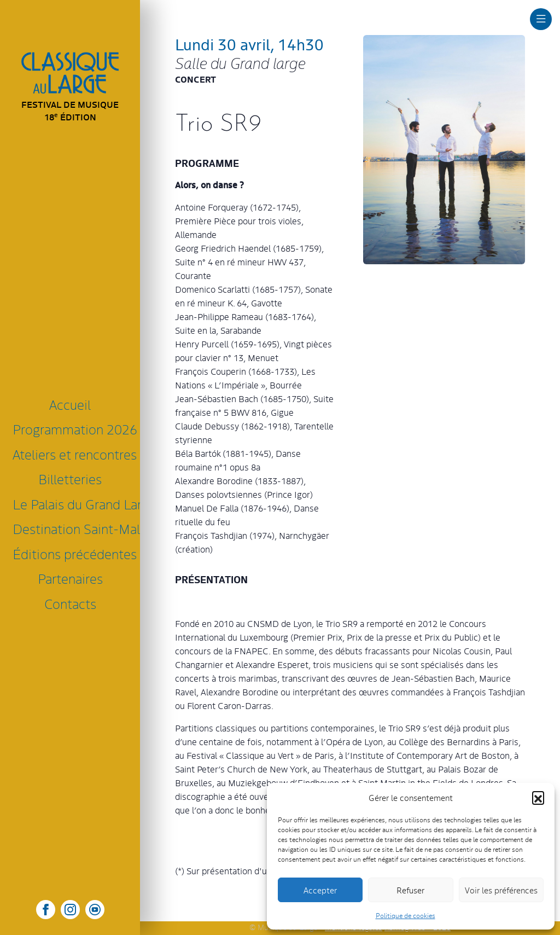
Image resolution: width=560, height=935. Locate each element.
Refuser (410, 890)
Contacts (70, 603)
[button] (538, 797)
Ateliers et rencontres (72, 454)
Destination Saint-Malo (72, 528)
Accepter (320, 890)
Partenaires (70, 578)
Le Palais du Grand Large (72, 504)
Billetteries (70, 478)
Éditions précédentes (72, 553)
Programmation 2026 (72, 429)
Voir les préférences (501, 890)
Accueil (70, 404)
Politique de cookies (406, 915)
